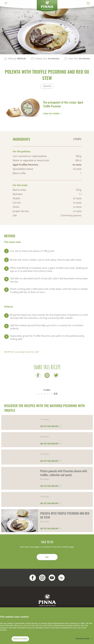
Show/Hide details (83, 639)
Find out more (51, 114)
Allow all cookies (20, 639)
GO (47, 557)
